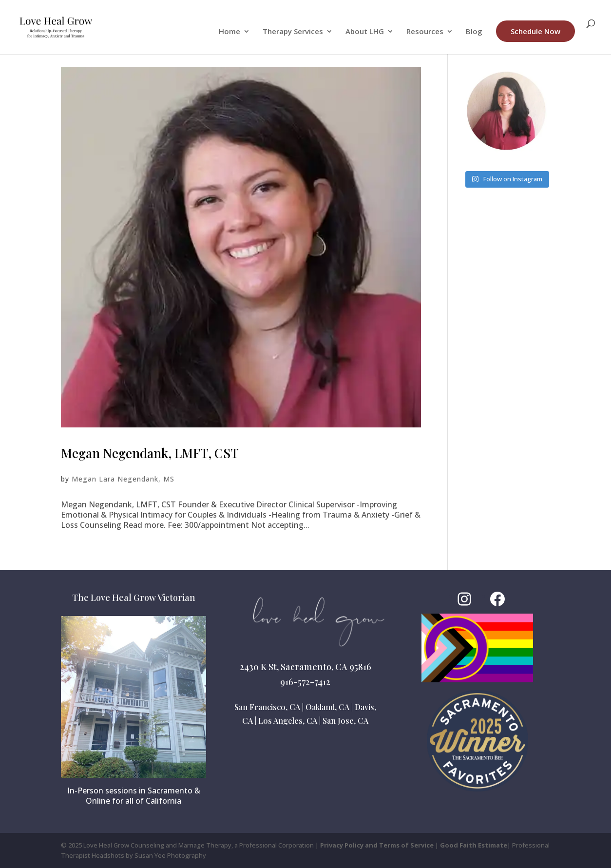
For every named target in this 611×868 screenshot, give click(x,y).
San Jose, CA (345, 721)
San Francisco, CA (267, 707)
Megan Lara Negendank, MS (123, 479)
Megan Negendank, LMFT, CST (150, 453)
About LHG (365, 32)
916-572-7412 (305, 682)
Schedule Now (535, 31)
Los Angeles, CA (288, 721)
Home (229, 32)
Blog (474, 32)
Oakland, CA (327, 707)
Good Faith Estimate (474, 845)
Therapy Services (293, 32)
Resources (425, 32)
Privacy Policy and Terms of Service (377, 845)
